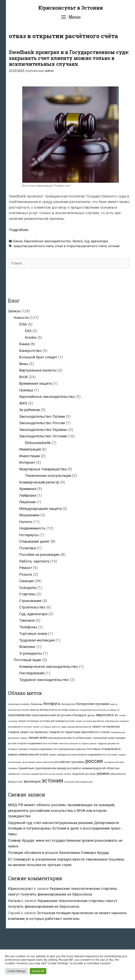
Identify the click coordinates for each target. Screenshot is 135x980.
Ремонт (26, 568)
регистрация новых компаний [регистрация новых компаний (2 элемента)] (38, 762)
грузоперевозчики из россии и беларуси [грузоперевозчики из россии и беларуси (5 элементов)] (59, 715)
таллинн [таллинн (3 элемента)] (13, 768)
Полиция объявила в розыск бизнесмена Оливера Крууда (58, 853)
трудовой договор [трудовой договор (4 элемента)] (84, 774)
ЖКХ (23, 403)
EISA (23, 324)
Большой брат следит (38, 357)
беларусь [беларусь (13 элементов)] (52, 704)
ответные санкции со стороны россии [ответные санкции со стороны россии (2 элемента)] (78, 744)
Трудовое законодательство (44, 680)
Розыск (26, 574)
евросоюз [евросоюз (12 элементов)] (105, 715)
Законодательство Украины (43, 430)
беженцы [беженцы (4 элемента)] (37, 704)
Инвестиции (29, 456)
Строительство (32, 607)
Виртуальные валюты (38, 370)
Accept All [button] (38, 971)
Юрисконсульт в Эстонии (71, 8)
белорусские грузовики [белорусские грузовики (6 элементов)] (93, 704)
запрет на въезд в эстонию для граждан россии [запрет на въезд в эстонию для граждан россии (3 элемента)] (46, 721)
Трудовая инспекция (37, 640)
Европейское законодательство (47, 241)
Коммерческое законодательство (49, 667)
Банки (18, 241)
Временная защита (35, 383)
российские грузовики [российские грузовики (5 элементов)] (69, 762)
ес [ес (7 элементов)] (116, 715)
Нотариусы (29, 535)
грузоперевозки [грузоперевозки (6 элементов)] (19, 715)
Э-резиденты (31, 653)
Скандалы (28, 588)
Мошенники (29, 515)
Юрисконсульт (20, 889)
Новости (21, 318)
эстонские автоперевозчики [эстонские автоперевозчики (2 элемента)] (79, 782)
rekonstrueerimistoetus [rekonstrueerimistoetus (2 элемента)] (19, 704)
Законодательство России (42, 423)
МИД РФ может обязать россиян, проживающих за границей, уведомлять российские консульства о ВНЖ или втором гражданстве (61, 810)
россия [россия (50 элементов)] (94, 761)
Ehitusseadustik (38, 443)
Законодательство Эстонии (43, 436)
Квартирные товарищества (43, 469)
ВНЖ (23, 377)
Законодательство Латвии (42, 416)
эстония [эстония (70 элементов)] (52, 781)
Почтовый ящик (27, 660)
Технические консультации (48, 476)
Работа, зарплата (34, 561)
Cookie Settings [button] (16, 971)
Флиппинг (27, 647)
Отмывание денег (34, 541)
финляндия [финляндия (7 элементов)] (32, 781)
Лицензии (27, 502)
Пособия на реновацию (39, 555)
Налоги (25, 522)
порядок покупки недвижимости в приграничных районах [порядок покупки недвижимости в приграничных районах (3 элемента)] (52, 749)
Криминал (28, 489)
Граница (26, 390)
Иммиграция (30, 449)
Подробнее (19, 230)
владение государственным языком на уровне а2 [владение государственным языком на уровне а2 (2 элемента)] (94, 710)
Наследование (32, 673)
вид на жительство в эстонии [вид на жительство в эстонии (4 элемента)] (49, 710)
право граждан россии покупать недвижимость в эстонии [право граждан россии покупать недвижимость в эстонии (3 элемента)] (83, 755)
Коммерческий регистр (39, 482)
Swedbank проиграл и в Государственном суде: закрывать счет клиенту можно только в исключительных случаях (69, 58)
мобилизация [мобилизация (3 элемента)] (84, 738)
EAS (28, 331)
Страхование (30, 601)
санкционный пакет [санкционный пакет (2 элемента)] (114, 762)
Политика (27, 548)
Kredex (31, 337)
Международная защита (40, 509)
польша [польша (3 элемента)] (12, 749)
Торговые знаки (33, 634)
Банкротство (30, 351)
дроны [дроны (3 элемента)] (91, 715)
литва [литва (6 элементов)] (43, 738)
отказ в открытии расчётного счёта (81, 246)
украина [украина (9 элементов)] (103, 774)
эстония (114, 246)
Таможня (27, 620)
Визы (24, 364)
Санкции (26, 581)
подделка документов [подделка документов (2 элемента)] (108, 744)
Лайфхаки (28, 495)
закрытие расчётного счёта (33, 246)
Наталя (14, 901)
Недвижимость (32, 528)
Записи (77, 241)
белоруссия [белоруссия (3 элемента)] (68, 704)
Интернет (27, 462)
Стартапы (27, 594)
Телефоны (28, 627)
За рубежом (29, 410)
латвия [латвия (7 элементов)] (33, 738)
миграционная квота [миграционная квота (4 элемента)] (61, 738)
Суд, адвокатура (96, 241)
